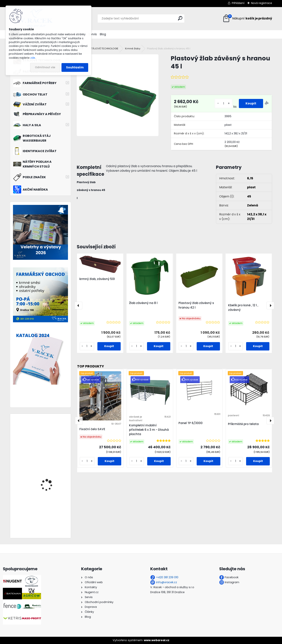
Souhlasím (75, 67)
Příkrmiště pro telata (243, 424)
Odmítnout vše (45, 67)
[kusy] (223, 104)
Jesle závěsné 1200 (48, 432)
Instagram (232, 582)
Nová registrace (262, 3)
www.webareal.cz (157, 640)
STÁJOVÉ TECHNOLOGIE (104, 49)
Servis (93, 34)
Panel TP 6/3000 (191, 423)
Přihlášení (238, 3)
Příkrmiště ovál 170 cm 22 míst (50, 470)
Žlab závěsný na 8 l (143, 303)
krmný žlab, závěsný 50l (97, 279)
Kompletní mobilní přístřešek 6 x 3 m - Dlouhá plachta (149, 430)
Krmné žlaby (133, 49)
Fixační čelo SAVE (92, 429)
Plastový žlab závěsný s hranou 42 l (196, 305)
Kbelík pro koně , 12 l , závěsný (243, 308)
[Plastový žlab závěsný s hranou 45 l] (118, 95)
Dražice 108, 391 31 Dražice (167, 592)
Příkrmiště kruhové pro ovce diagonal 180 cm (50, 510)
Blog (103, 34)
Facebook (232, 577)
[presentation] (78, 306)
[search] (180, 18)
